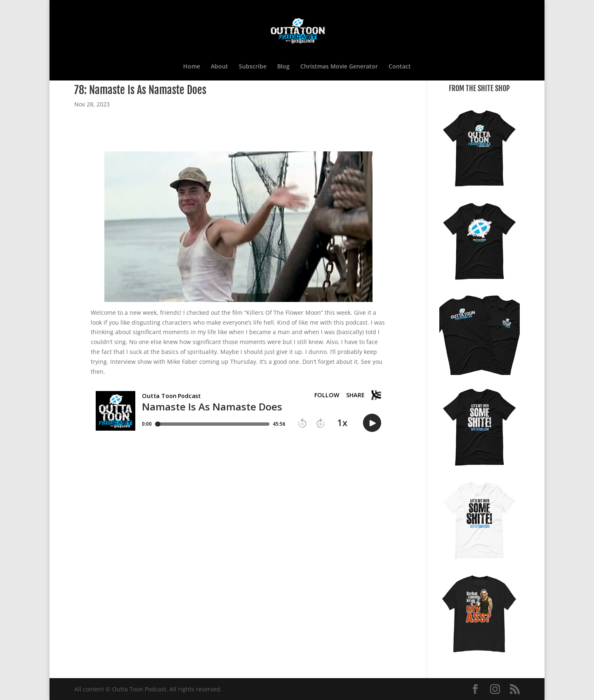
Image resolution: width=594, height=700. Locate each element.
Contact (400, 67)
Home (192, 67)
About (219, 67)
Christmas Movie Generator (339, 67)
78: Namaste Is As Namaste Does (140, 90)
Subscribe (253, 67)
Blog (283, 67)
